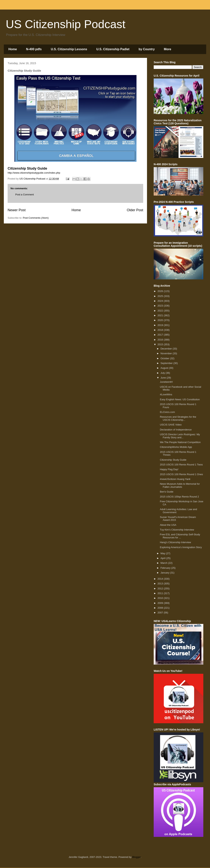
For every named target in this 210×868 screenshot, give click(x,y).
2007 (161, 613)
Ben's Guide (166, 492)
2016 (161, 340)
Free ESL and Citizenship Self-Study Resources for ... (180, 536)
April (163, 558)
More (167, 49)
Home (13, 49)
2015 (161, 344)
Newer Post (17, 210)
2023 (161, 306)
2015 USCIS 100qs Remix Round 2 (179, 497)
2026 (161, 291)
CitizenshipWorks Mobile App (176, 447)
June (164, 378)
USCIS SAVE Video (171, 425)
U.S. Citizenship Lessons (69, 49)
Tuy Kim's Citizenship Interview (177, 530)
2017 (161, 335)
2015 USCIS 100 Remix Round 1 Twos (181, 465)
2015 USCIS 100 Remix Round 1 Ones (181, 474)
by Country (147, 49)
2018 (161, 330)
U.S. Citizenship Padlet (113, 49)
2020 (161, 320)
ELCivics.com (167, 412)
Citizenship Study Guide (173, 460)
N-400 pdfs (34, 49)
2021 (161, 315)
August (165, 368)
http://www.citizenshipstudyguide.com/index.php (34, 173)
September (167, 363)
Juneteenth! (166, 382)
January (165, 573)
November (167, 353)
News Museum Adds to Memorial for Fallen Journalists (180, 485)
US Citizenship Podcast (66, 24)
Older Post (135, 210)
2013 (161, 584)
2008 (161, 608)
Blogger (136, 857)
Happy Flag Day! (169, 469)
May (163, 553)
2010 (161, 598)
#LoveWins (166, 394)
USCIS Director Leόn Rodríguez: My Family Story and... (180, 436)
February (166, 568)
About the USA (168, 525)
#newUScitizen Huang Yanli (175, 479)
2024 (161, 301)
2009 (161, 603)
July (163, 373)
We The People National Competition (180, 442)
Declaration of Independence (176, 430)
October (165, 358)
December (167, 349)
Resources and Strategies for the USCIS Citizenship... (178, 418)
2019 (161, 325)
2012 (161, 589)
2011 (161, 593)
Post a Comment (25, 195)
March (164, 563)
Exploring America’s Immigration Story (181, 547)
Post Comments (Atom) (36, 218)
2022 (161, 311)
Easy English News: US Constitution (180, 399)
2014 (161, 579)
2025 (161, 296)
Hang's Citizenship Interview (175, 542)
